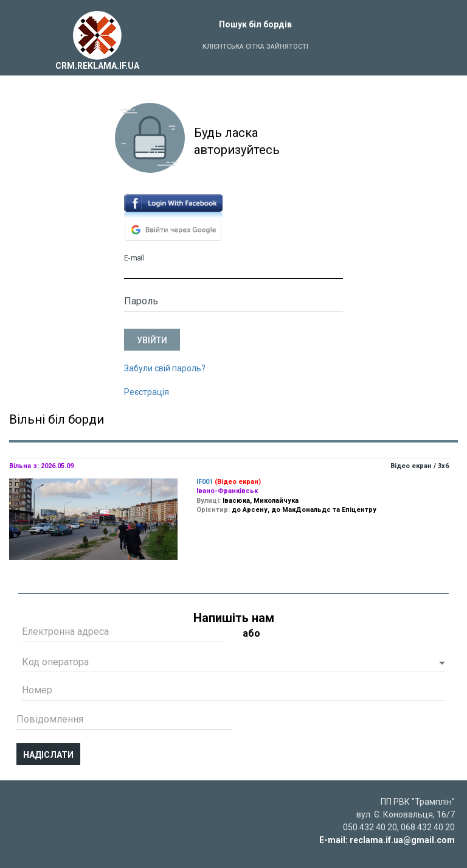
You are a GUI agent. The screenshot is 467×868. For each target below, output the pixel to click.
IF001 (205, 482)
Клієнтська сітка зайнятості (255, 47)
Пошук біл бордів (255, 24)
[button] (233, 663)
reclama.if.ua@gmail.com (402, 840)
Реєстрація (147, 392)
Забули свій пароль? (165, 368)
